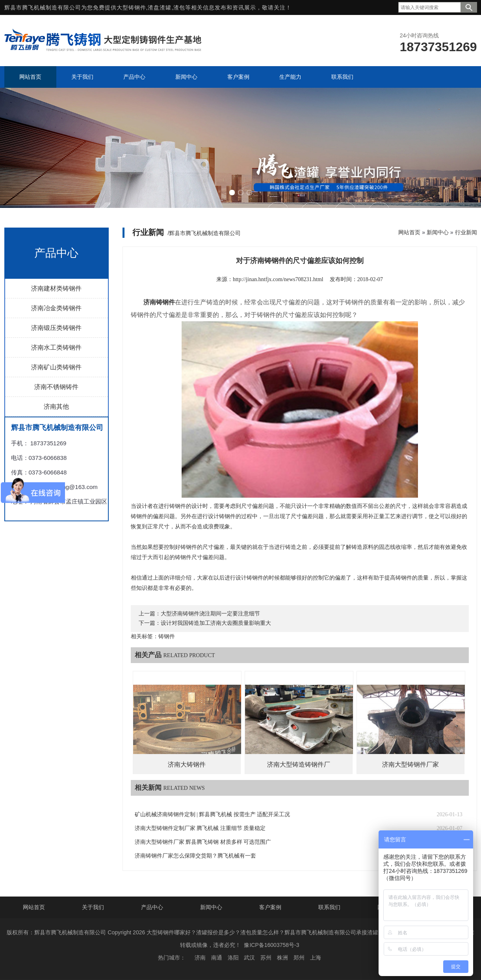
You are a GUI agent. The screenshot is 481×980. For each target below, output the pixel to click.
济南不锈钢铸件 (56, 387)
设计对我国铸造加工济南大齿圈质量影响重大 (216, 623)
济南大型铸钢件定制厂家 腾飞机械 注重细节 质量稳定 (200, 828)
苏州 (266, 958)
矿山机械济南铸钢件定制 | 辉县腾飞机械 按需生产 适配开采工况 (213, 814)
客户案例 (270, 907)
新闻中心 (438, 232)
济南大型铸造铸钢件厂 (299, 764)
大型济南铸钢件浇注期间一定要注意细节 (210, 614)
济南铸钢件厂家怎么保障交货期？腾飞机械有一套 (195, 856)
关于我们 (93, 907)
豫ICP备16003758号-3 (271, 945)
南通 (217, 958)
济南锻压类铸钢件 (56, 328)
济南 (200, 958)
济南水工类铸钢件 (56, 347)
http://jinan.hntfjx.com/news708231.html (278, 279)
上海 (316, 958)
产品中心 (152, 907)
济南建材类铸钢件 (56, 288)
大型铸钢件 (131, 7)
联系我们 (329, 907)
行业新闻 (466, 232)
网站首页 (409, 232)
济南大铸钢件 (187, 764)
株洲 (282, 958)
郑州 (299, 958)
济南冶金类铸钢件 (56, 308)
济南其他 (56, 407)
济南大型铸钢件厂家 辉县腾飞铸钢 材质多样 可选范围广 (203, 842)
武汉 (249, 958)
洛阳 (233, 958)
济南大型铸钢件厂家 (410, 764)
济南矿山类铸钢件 (56, 367)
